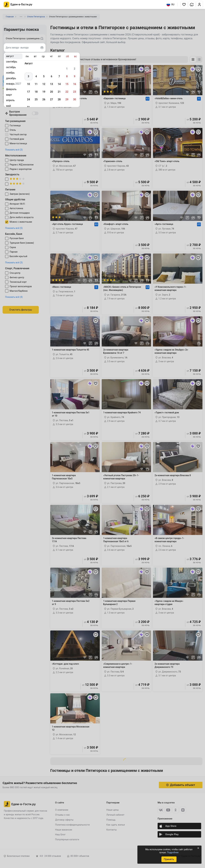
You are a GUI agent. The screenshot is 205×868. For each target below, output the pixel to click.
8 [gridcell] (67, 76)
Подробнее (173, 852)
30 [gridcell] (74, 99)
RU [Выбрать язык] (170, 4)
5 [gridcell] (44, 76)
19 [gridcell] (44, 92)
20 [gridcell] (51, 92)
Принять (169, 859)
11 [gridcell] (36, 84)
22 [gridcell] (67, 92)
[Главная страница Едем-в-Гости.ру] (18, 5)
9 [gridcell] (75, 76)
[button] (184, 4)
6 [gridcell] (51, 76)
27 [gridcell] (51, 99)
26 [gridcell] (44, 99)
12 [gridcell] (44, 84)
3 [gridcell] (28, 76)
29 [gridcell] (67, 99)
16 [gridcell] (74, 84)
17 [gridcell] (28, 92)
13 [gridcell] (51, 84)
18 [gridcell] (36, 92)
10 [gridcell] (28, 84)
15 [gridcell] (67, 84)
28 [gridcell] (59, 99)
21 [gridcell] (59, 92)
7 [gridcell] (59, 76)
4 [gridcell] (36, 76)
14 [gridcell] (59, 84)
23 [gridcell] (74, 92)
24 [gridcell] (28, 99)
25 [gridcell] (36, 99)
